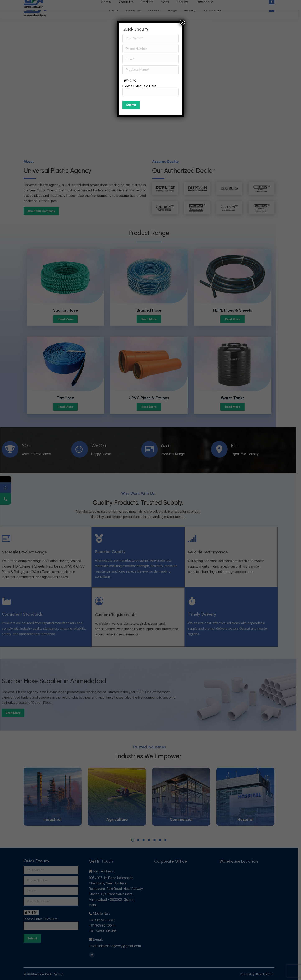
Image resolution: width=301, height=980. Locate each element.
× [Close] (182, 23)
